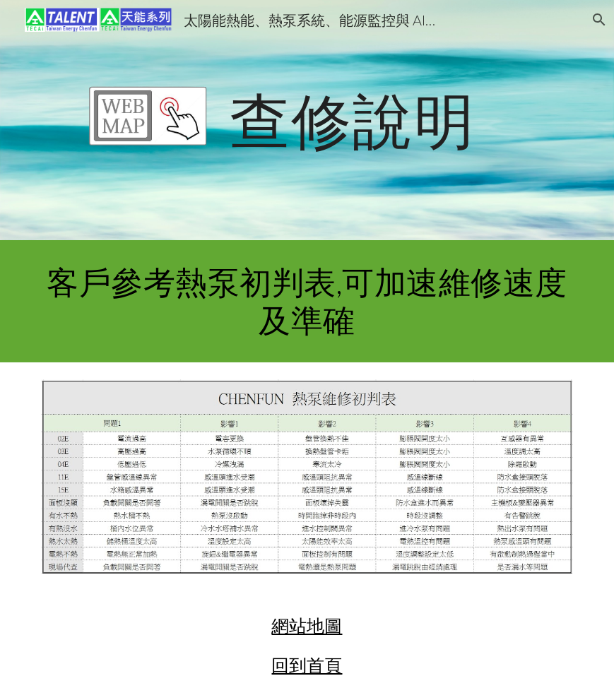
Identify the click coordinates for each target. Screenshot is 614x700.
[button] (597, 20)
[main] (352, 120)
